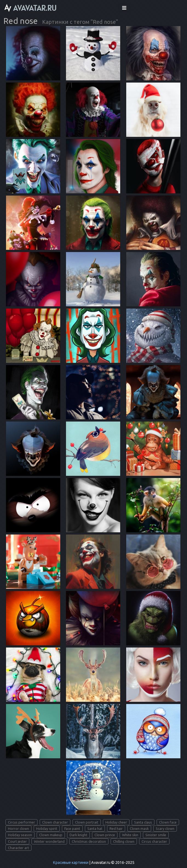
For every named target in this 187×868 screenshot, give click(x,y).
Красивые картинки (71, 863)
